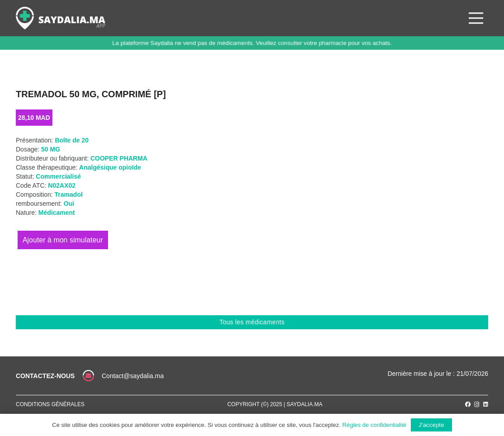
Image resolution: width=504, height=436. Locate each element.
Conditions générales (50, 404)
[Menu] (476, 18)
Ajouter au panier (63, 240)
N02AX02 (62, 185)
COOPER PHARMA (119, 158)
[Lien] (61, 18)
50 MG (51, 149)
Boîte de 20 (72, 140)
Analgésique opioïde (110, 167)
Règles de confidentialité (374, 425)
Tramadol (69, 194)
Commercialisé (58, 176)
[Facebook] (468, 404)
